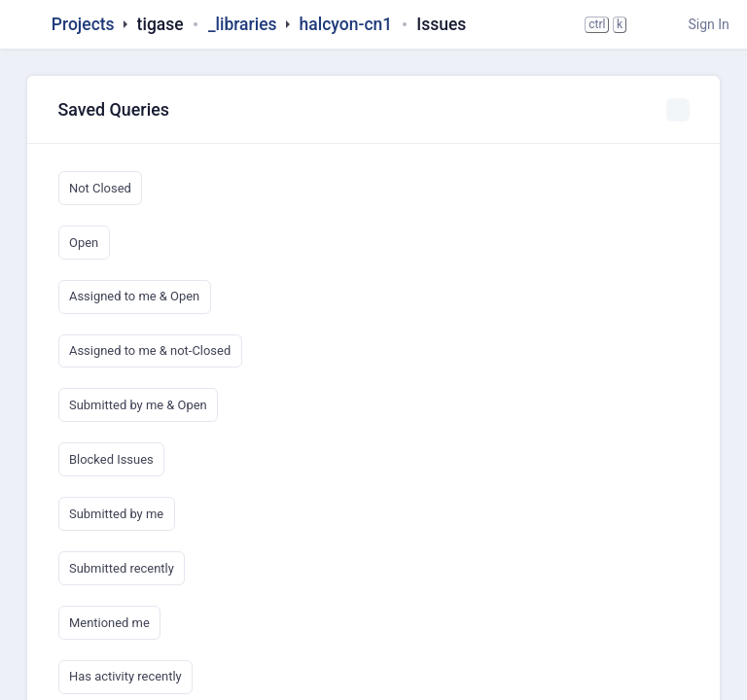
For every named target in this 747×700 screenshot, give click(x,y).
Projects (83, 24)
